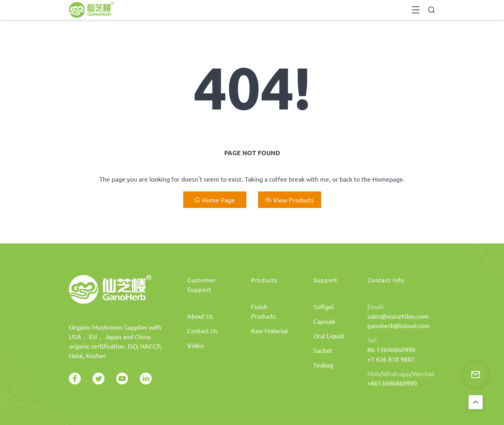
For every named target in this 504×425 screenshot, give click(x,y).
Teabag (323, 365)
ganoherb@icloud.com (399, 325)
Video (195, 345)
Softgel (324, 306)
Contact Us (202, 330)
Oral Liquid (328, 336)
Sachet (323, 350)
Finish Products (263, 311)
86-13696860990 (391, 349)
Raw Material (269, 330)
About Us (200, 316)
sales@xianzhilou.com (398, 316)
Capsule (324, 321)
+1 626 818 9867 (391, 359)
